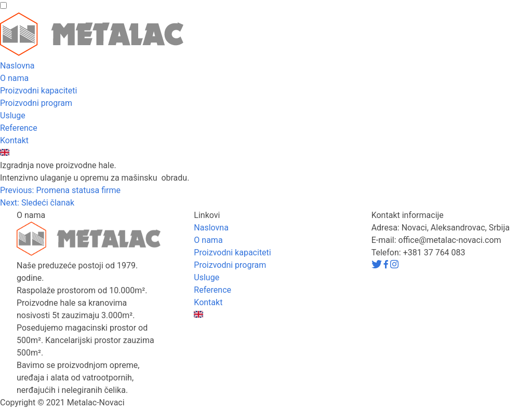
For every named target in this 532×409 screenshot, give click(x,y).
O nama (14, 78)
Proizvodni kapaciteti (38, 91)
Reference (19, 128)
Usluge (13, 115)
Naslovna (17, 66)
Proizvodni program (36, 103)
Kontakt (14, 140)
